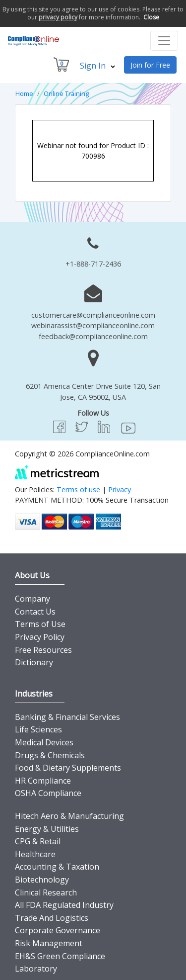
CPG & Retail (38, 841)
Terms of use (78, 490)
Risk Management (49, 943)
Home (24, 93)
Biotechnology (42, 880)
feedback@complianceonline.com (93, 336)
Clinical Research (46, 892)
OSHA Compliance (48, 793)
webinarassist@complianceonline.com (93, 325)
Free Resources (43, 650)
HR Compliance (43, 781)
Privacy (120, 490)
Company (32, 599)
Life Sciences (38, 729)
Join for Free (150, 65)
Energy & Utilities (47, 829)
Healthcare (35, 854)
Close (151, 17)
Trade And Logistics (52, 918)
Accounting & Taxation (57, 867)
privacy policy (58, 17)
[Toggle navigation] (164, 41)
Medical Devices (44, 742)
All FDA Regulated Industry (64, 905)
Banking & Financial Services (67, 717)
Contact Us (35, 612)
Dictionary (34, 662)
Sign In (97, 66)
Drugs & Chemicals (50, 755)
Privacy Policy (40, 637)
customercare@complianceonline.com (93, 315)
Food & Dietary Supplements (68, 768)
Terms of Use (40, 624)
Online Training (66, 93)
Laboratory (36, 969)
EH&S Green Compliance (60, 956)
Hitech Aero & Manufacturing (69, 816)
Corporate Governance (58, 930)
